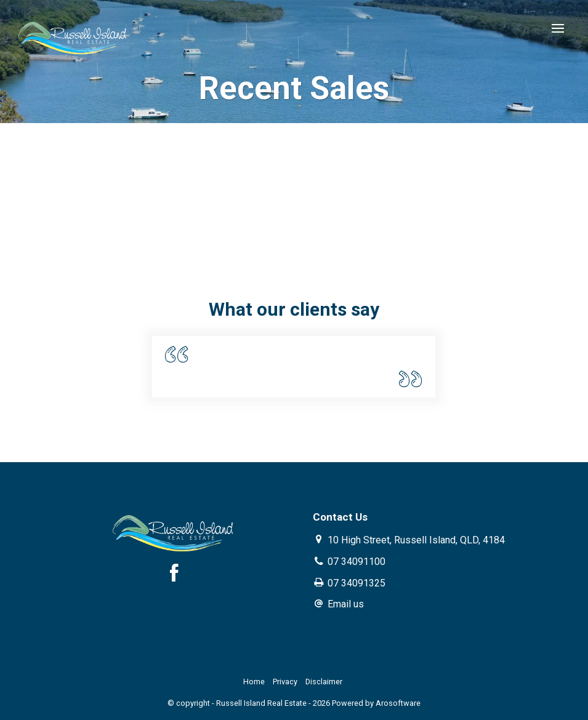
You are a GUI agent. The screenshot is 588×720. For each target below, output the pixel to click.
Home (254, 682)
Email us (346, 604)
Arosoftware (398, 703)
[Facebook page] (174, 575)
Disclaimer (324, 682)
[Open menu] (558, 28)
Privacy (285, 682)
